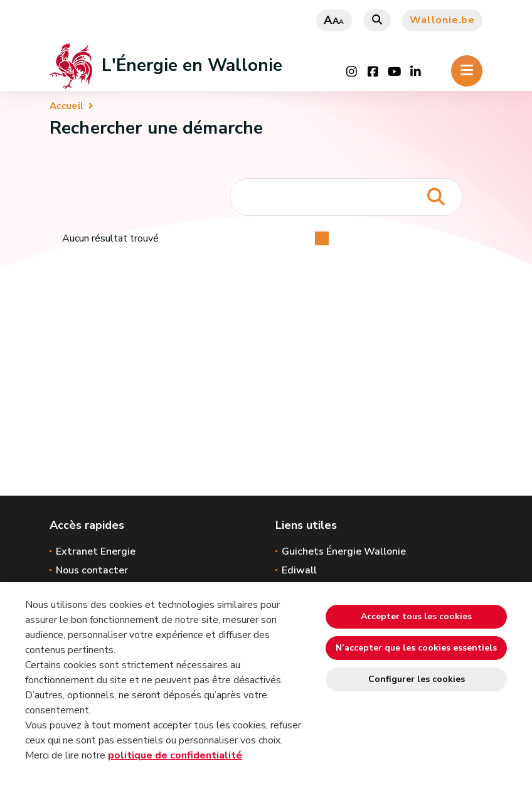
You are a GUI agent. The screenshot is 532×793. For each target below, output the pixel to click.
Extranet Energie (96, 551)
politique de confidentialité (175, 755)
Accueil (66, 106)
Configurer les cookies (417, 679)
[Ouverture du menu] (467, 71)
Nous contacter (92, 570)
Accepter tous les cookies (416, 616)
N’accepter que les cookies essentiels (416, 648)
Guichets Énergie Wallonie (344, 551)
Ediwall (299, 570)
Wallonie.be (442, 20)
